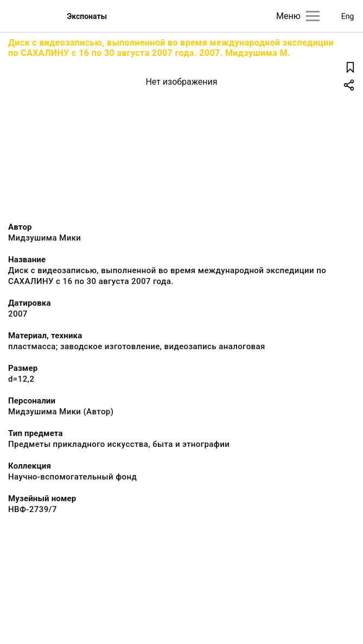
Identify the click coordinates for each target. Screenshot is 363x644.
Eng (348, 16)
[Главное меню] (313, 16)
